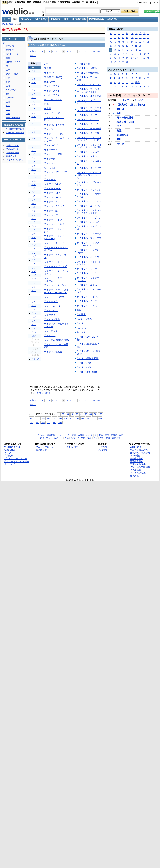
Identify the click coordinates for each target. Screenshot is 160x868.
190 (77, 418)
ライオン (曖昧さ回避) (88, 358)
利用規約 (9, 456)
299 (99, 51)
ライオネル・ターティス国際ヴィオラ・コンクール (89, 175)
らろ (33, 230)
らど (33, 298)
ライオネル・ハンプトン (89, 218)
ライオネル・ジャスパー (89, 152)
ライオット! (50, 179)
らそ (33, 124)
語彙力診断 (12, 156)
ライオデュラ (51, 301)
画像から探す (41, 19)
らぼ (33, 317)
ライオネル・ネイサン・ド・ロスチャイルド (89, 212)
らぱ (33, 321)
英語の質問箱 (13, 153)
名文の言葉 (55, 19)
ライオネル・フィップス (89, 238)
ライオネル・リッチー (88, 273)
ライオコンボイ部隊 (54, 125)
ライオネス (50, 315)
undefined (122, 135)
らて (33, 139)
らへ (33, 177)
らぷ (33, 328)
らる (33, 222)
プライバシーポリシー (16, 459)
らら (33, 215)
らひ (33, 169)
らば (33, 302)
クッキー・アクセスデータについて (17, 463)
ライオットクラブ (53, 220)
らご (33, 260)
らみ (33, 188)
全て (5, 43)
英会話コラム (13, 146)
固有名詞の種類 (96, 19)
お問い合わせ (44, 393)
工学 (8, 70)
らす (33, 117)
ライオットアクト (53, 202)
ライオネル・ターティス (89, 168)
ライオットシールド (54, 224)
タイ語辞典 (135, 470)
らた (33, 128)
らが (33, 245)
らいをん (81, 328)
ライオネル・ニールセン (89, 206)
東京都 (120, 144)
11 (76, 51)
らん (33, 241)
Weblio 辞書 (8, 24)
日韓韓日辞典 (64, 2)
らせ (33, 120)
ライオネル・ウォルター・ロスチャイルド (88, 90)
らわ (33, 234)
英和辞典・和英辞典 (140, 453)
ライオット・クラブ (54, 262)
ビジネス (10, 46)
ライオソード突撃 (53, 154)
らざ (33, 264)
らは (33, 166)
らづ (33, 290)
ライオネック (51, 331)
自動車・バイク (13, 62)
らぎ (33, 249)
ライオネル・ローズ (87, 306)
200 (83, 418)
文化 (8, 82)
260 (43, 422)
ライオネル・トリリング (89, 190)
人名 (8, 110)
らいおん (81, 332)
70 (86, 414)
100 (100, 414)
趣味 (8, 94)
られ (33, 226)
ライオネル (50, 335)
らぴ (33, 324)
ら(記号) (35, 359)
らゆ (33, 207)
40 (72, 414)
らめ (33, 196)
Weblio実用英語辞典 (15, 133)
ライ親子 (81, 314)
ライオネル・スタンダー (89, 156)
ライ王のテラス (52, 86)
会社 (119, 113)
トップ (6, 19)
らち (33, 132)
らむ (33, 192)
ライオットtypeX (53, 197)
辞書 (4, 2)
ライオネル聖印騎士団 (88, 73)
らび (33, 306)
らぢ (33, 287)
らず (33, 271)
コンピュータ (12, 54)
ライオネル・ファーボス (89, 234)
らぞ (33, 279)
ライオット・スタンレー (56, 285)
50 (77, 414)
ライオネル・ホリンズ (88, 257)
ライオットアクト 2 (54, 206)
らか (33, 90)
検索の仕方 (10, 450)
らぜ (33, 275)
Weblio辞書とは (12, 447)
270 (49, 422)
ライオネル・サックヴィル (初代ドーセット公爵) (89, 146)
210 (89, 418)
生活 (8, 86)
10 (71, 51)
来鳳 (46, 104)
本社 (119, 139)
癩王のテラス (51, 82)
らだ (33, 283)
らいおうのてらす (53, 100)
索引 (15, 19)
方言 (8, 114)
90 (95, 414)
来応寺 (47, 68)
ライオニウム (51, 310)
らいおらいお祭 (85, 319)
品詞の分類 (112, 19)
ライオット (50, 163)
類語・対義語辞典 (17, 2)
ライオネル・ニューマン (89, 201)
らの (33, 162)
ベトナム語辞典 (138, 473)
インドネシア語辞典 (140, 467)
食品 (8, 106)
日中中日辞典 (49, 2)
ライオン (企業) (85, 367)
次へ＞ (33, 55)
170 (66, 418)
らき (33, 94)
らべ (33, 313)
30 (68, 414)
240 (31, 422)
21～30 (139, 100)
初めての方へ (143, 2)
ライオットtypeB (53, 188)
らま (33, 185)
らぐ (33, 253)
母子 (119, 126)
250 (37, 422)
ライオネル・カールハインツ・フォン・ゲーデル (89, 109)
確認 (119, 130)
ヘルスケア (11, 90)
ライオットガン (52, 215)
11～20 (125, 100)
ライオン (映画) (85, 363)
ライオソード (51, 150)
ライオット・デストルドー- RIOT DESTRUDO (56, 291)
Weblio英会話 (13, 149)
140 (49, 418)
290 (60, 422)
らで (33, 294)
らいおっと (50, 168)
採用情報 (103, 450)
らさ (33, 109)
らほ (33, 181)
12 (80, 51)
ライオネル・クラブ (87, 115)
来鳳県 (47, 108)
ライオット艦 (51, 211)
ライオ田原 (50, 159)
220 (94, 418)
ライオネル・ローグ (87, 301)
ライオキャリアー (53, 113)
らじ (33, 268)
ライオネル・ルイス (87, 285)
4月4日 (120, 109)
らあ (33, 71)
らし (33, 113)
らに (33, 151)
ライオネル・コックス (88, 133)
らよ (33, 211)
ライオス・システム (54, 134)
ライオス (49, 129)
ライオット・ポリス (54, 297)
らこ (33, 105)
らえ (33, 83)
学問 (8, 78)
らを (33, 237)
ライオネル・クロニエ (88, 120)
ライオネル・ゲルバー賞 (89, 128)
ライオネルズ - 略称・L (88, 68)
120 (37, 418)
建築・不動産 (12, 74)
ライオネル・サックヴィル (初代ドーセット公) (89, 139)
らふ (33, 173)
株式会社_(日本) (125, 122)
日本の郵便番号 (125, 118)
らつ (33, 135)
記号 (137, 82)
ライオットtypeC (53, 193)
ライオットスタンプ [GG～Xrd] (54, 237)
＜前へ (33, 51)
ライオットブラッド (54, 243)
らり (33, 219)
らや (33, 203)
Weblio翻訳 (135, 456)
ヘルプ (155, 2)
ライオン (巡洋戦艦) (87, 372)
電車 (8, 58)
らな (33, 147)
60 (81, 414)
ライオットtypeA (53, 184)
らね (33, 158)
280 (54, 422)
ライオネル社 (83, 64)
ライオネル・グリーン (88, 124)
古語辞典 (76, 2)
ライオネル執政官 (53, 352)
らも (33, 200)
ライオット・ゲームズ (55, 266)
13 (85, 51)
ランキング (26, 19)
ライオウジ (50, 73)
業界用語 (10, 50)
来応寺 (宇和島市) (53, 77)
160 (60, 418)
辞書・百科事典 (13, 118)
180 (71, 418)
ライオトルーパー (53, 306)
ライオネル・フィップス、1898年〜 (88, 244)
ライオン (81, 323)
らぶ (33, 309)
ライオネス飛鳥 (52, 319)
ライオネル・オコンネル (89, 96)
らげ (33, 256)
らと (33, 143)
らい (33, 75)
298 (93, 51)
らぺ (33, 332)
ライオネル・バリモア (88, 222)
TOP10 (112, 100)
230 (100, 418)
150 (54, 418)
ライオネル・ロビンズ (88, 297)
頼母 (79, 310)
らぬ (33, 154)
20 (63, 414)
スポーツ (10, 98)
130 (43, 418)
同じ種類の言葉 (79, 19)
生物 (8, 102)
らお (33, 86)
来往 (46, 64)
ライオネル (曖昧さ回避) (56, 340)
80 (91, 414)
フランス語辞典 (138, 464)
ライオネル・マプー (87, 269)
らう (33, 79)
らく (33, 98)
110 (31, 418)
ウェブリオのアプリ (46, 447)
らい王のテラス (52, 95)
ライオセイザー (52, 145)
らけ (33, 101)
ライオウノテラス (53, 91)
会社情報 (103, 447)
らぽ (33, 336)
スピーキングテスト (16, 160)
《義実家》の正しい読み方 (131, 105)
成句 (66, 19)
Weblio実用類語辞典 (15, 129)
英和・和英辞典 (34, 2)
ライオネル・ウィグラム (89, 84)
